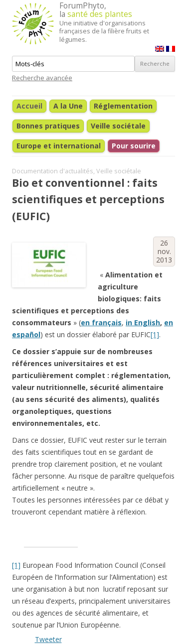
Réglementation (123, 106)
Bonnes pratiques (48, 126)
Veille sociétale (118, 126)
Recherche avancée (42, 78)
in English (143, 322)
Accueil (29, 106)
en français (101, 322)
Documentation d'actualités (53, 171)
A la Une (68, 106)
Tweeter (48, 639)
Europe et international (59, 146)
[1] (155, 334)
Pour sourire (134, 146)
